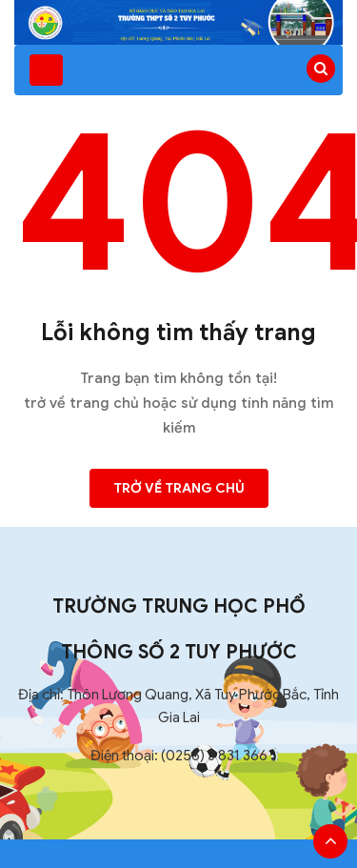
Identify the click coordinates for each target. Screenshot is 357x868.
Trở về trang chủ (179, 488)
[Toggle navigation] (46, 70)
